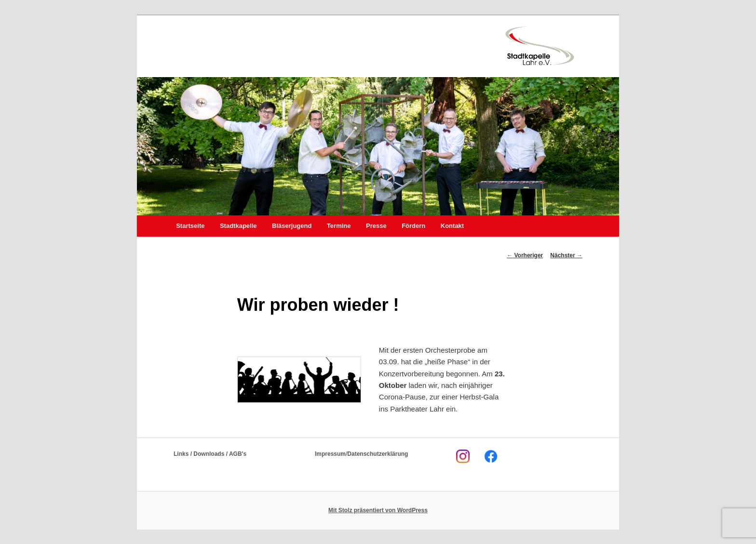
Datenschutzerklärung (378, 454)
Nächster (566, 255)
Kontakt (452, 226)
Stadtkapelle (238, 226)
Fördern (413, 226)
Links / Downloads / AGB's (210, 454)
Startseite (190, 226)
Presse (376, 226)
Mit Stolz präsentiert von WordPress (378, 510)
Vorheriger (525, 255)
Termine (339, 226)
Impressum (330, 454)
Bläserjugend (292, 226)
